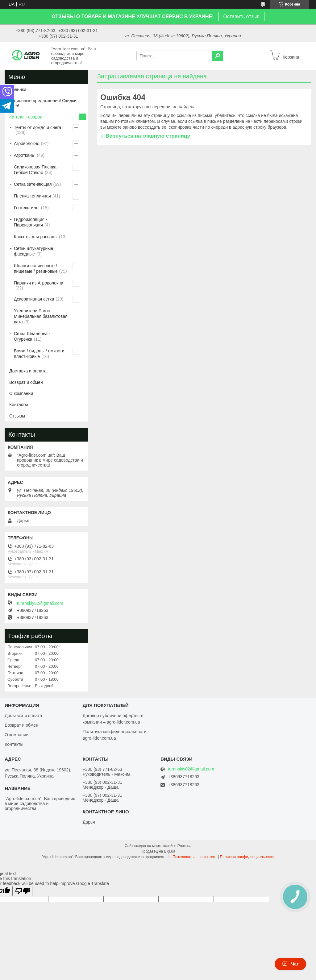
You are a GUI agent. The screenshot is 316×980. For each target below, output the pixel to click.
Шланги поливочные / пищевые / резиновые (36, 268)
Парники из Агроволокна (39, 283)
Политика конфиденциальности (247, 857)
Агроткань (25, 155)
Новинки (18, 89)
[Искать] (218, 56)
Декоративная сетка (34, 299)
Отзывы (17, 416)
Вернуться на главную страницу (148, 136)
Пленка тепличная (32, 196)
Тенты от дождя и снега (37, 127)
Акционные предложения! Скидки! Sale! (43, 103)
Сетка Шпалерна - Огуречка (32, 336)
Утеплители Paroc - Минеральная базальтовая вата (41, 316)
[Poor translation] (23, 891)
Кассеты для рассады (36, 237)
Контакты (19, 405)
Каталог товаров (26, 117)
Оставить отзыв (241, 17)
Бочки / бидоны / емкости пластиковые (39, 354)
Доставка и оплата (28, 371)
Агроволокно (27, 143)
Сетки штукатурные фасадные (33, 251)
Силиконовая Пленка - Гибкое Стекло (37, 170)
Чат (290, 964)
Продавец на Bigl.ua (158, 851)
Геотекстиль (27, 208)
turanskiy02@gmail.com (40, 603)
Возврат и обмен (26, 382)
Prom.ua (184, 846)
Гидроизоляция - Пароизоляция (31, 222)
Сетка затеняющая (33, 184)
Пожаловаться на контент (195, 857)
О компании (21, 393)
